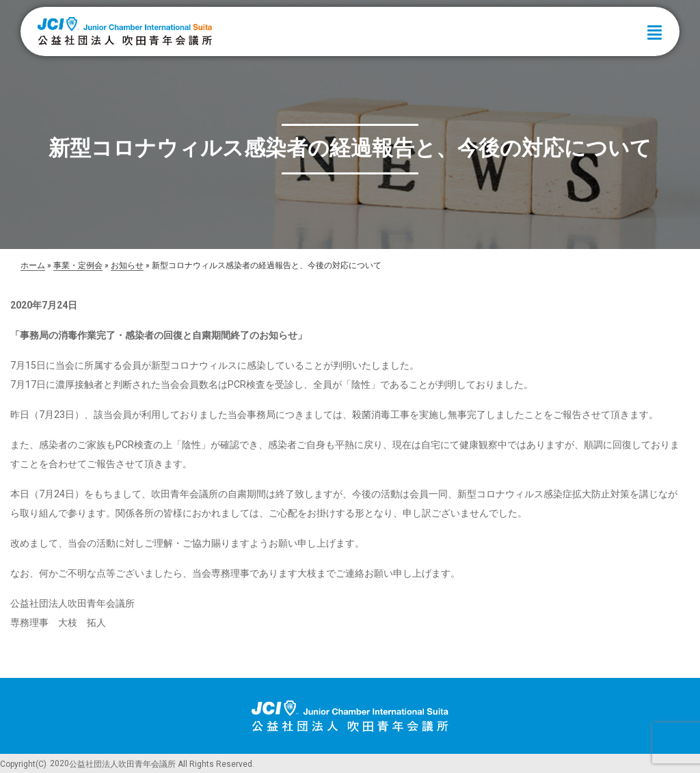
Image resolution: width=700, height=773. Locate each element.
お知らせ (127, 265)
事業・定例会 (78, 265)
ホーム (33, 265)
